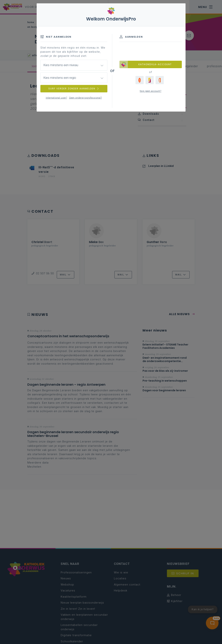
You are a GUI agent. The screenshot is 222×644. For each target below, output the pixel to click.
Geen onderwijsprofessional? (86, 98)
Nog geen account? (151, 91)
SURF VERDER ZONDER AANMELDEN (74, 89)
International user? (56, 98)
